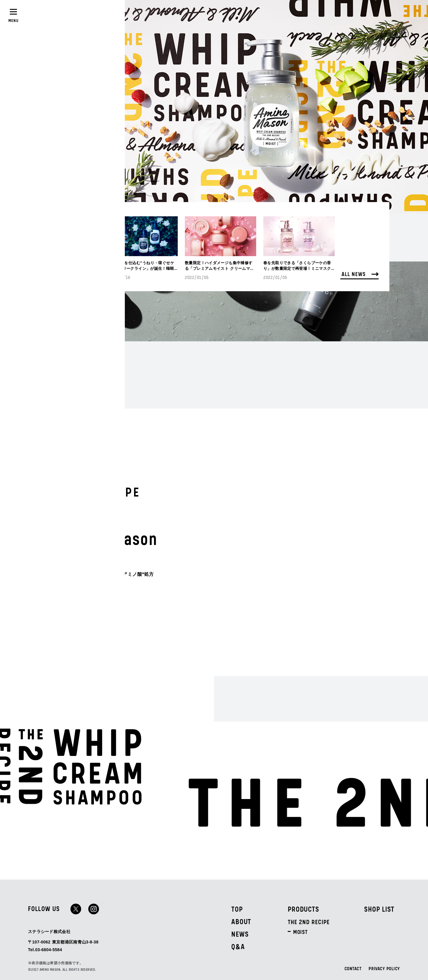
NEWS (240, 935)
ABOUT (241, 922)
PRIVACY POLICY (384, 969)
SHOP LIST (379, 910)
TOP (237, 910)
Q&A (238, 947)
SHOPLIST (76, 14)
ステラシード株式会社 (49, 931)
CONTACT (353, 969)
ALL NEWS (360, 274)
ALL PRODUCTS (92, 592)
